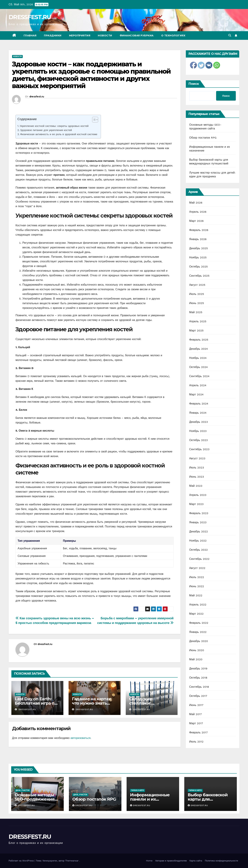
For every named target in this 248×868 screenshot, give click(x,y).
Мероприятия (80, 36)
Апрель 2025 (198, 321)
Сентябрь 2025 (199, 276)
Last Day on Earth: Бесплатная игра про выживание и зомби (37, 703)
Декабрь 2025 (199, 248)
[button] (230, 35)
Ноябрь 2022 (198, 541)
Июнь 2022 (197, 586)
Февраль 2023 (199, 513)
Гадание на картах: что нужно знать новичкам (92, 703)
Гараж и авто (138, 790)
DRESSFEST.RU (30, 17)
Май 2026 (196, 203)
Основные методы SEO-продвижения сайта (35, 799)
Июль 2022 (197, 577)
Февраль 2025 (199, 340)
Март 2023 (196, 504)
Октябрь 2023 (199, 440)
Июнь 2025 (197, 303)
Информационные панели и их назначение (150, 799)
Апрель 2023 (198, 495)
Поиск (194, 84)
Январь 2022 (198, 632)
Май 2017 (196, 714)
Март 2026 (197, 221)
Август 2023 (197, 458)
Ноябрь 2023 (198, 431)
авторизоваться (80, 738)
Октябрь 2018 (198, 678)
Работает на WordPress (22, 861)
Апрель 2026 (198, 212)
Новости (105, 36)
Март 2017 (196, 723)
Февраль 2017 (198, 732)
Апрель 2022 (198, 605)
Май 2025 (196, 312)
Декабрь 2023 (199, 422)
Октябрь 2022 (199, 550)
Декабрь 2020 (199, 641)
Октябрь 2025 (199, 267)
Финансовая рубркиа (137, 36)
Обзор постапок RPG (203, 138)
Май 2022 (196, 595)
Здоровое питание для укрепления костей (46, 130)
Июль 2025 (197, 294)
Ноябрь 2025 (198, 257)
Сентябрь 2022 (199, 559)
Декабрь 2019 (198, 668)
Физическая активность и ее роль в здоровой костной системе (59, 134)
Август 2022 (197, 568)
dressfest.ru (37, 97)
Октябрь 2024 (199, 367)
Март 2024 (196, 394)
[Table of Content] (95, 120)
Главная (30, 36)
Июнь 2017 (196, 705)
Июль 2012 (196, 742)
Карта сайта (196, 861)
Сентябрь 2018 (199, 687)
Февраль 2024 (199, 404)
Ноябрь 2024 (198, 358)
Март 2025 (196, 330)
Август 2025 (197, 285)
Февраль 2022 (199, 623)
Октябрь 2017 (198, 696)
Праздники (53, 36)
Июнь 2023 (197, 477)
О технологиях (173, 36)
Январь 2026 (198, 239)
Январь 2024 (198, 413)
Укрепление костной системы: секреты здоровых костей (54, 126)
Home (149, 861)
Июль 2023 (197, 468)
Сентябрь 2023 (199, 449)
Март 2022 (196, 614)
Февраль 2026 (199, 230)
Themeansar (72, 861)
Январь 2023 (198, 522)
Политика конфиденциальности (221, 861)
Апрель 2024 (198, 385)
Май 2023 (196, 486)
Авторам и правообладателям (171, 861)
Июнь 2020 (197, 650)
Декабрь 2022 (199, 531)
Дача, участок (23, 790)
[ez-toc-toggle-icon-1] (93, 120)
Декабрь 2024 (199, 349)
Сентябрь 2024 (199, 376)
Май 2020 (196, 659)
